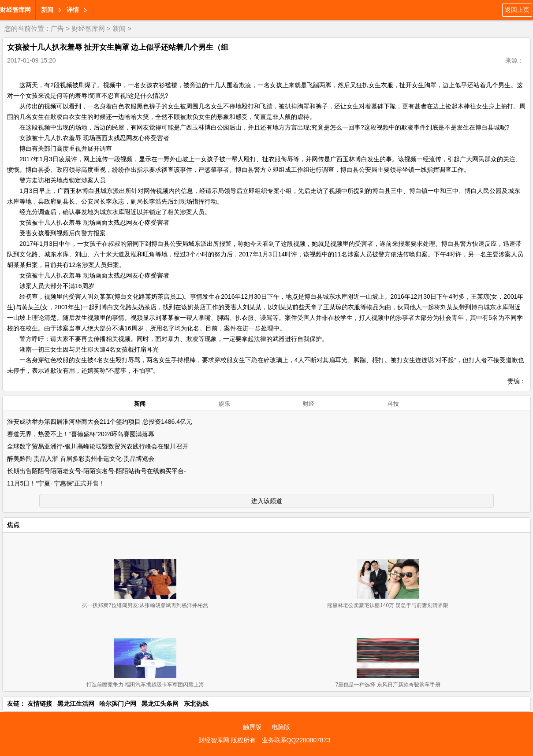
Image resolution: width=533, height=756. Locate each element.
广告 (57, 28)
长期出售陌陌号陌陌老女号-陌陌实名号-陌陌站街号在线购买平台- (97, 471)
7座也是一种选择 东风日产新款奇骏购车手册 (388, 685)
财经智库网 (15, 10)
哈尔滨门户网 (118, 704)
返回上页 (517, 10)
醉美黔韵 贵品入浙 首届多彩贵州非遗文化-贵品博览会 (81, 459)
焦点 (13, 525)
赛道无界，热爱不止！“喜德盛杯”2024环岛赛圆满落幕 (81, 434)
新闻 (47, 10)
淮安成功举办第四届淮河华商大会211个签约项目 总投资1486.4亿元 (100, 422)
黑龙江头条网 (160, 704)
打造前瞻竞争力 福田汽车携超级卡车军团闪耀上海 (145, 685)
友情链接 (40, 704)
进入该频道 (267, 501)
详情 (73, 10)
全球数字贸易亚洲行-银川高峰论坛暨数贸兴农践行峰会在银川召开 (98, 446)
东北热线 (196, 704)
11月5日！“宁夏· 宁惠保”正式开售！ (56, 483)
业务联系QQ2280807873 (296, 740)
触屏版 (252, 727)
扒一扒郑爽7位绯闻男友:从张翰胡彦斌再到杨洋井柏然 (145, 605)
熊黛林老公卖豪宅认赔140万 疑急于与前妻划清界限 (388, 605)
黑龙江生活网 (76, 704)
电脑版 (281, 727)
